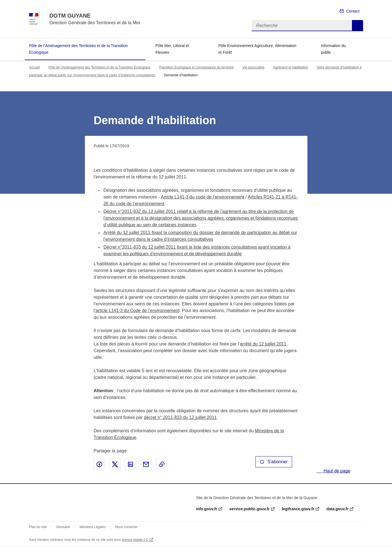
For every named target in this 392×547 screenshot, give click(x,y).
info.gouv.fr (207, 509)
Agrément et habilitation (290, 67)
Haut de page (336, 471)
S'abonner (274, 462)
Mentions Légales (93, 527)
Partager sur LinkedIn (130, 464)
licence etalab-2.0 (135, 540)
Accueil (35, 67)
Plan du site (38, 527)
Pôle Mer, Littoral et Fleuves (172, 49)
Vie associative (253, 67)
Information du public (334, 49)
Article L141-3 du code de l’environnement (203, 197)
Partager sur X (115, 464)
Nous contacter (126, 527)
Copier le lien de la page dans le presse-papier (162, 464)
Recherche (358, 26)
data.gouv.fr (337, 509)
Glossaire (63, 527)
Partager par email (146, 464)
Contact (353, 11)
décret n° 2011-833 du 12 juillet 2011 (180, 417)
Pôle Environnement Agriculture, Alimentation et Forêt (257, 49)
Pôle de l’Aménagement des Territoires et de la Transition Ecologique (79, 49)
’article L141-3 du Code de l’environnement (137, 311)
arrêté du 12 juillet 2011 (263, 344)
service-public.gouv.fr (249, 509)
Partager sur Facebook (99, 464)
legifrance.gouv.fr (298, 509)
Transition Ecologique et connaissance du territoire (196, 67)
